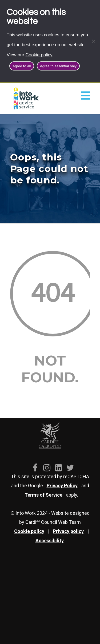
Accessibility (50, 541)
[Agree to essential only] (93, 41)
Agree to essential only (58, 66)
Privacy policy (68, 531)
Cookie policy (39, 55)
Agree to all (22, 66)
